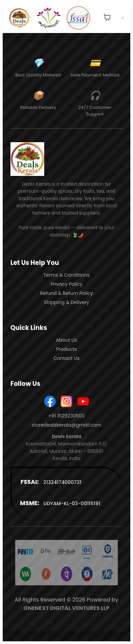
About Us (66, 340)
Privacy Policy (67, 284)
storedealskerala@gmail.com (66, 425)
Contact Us (66, 358)
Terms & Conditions (66, 275)
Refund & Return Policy (67, 293)
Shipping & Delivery (66, 302)
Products (66, 349)
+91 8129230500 (66, 416)
